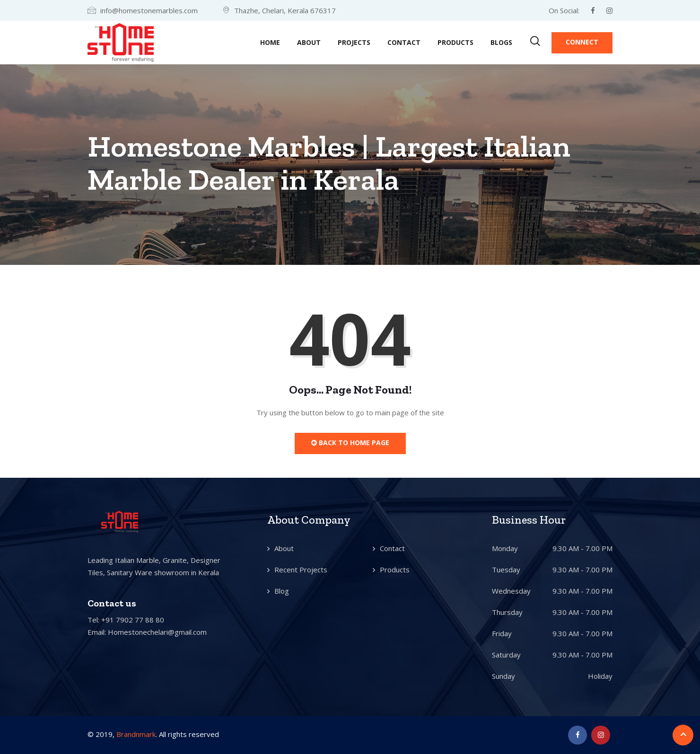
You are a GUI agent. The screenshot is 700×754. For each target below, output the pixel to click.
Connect (582, 42)
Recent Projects (301, 570)
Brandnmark (136, 734)
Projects (354, 42)
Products (455, 42)
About (309, 42)
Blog (282, 591)
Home (270, 42)
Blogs (501, 42)
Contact (404, 42)
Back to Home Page (350, 443)
